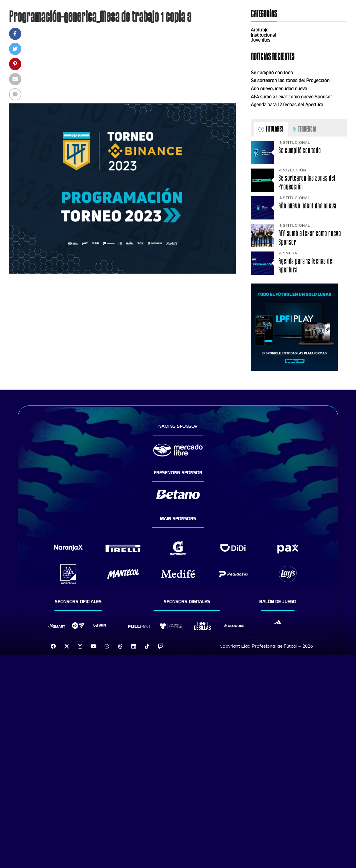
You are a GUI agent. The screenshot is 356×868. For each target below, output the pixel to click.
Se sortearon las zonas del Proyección (290, 80)
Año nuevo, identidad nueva (279, 88)
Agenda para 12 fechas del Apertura (287, 104)
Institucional (264, 35)
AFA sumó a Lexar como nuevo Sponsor (291, 97)
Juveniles (261, 40)
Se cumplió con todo (272, 72)
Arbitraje (260, 30)
